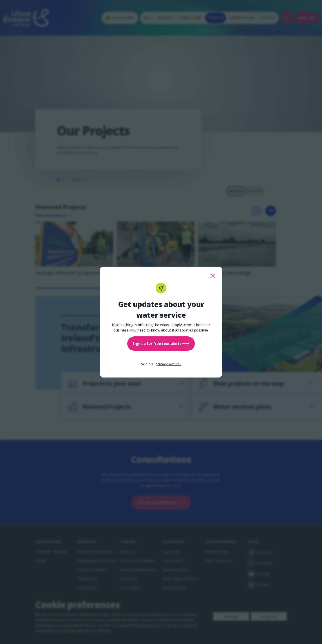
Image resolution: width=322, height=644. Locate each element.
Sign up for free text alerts (161, 344)
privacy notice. (168, 364)
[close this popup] (213, 276)
